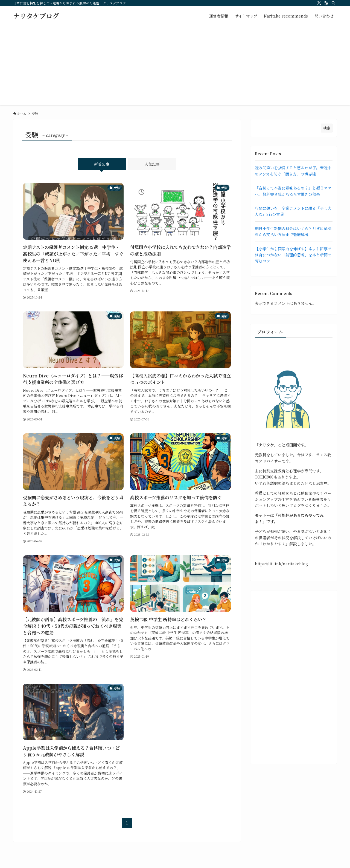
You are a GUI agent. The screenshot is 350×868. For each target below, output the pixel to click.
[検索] (333, 3)
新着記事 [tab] (102, 164)
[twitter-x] (319, 3)
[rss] (326, 3)
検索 (327, 128)
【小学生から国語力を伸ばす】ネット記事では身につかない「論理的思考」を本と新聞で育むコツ (293, 255)
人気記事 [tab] (152, 164)
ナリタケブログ (36, 16)
